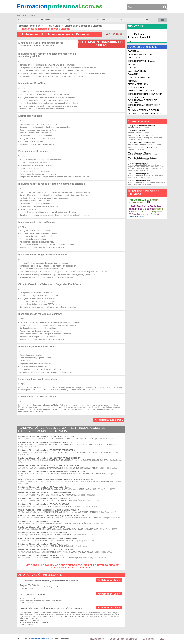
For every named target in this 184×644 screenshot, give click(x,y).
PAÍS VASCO (134, 64)
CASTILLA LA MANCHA (139, 78)
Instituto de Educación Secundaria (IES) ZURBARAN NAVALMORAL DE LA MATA (53, 472)
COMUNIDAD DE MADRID (141, 54)
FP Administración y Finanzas (140, 153)
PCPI (131, 41)
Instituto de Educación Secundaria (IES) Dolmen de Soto (43, 533)
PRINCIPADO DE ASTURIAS (142, 91)
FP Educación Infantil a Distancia (141, 136)
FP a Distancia (53, 26)
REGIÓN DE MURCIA (138, 84)
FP (130, 31)
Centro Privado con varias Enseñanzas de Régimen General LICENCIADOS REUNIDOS (56, 479)
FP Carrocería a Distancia (33, 595)
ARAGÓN (132, 81)
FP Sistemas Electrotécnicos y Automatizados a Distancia (50, 581)
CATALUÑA (133, 51)
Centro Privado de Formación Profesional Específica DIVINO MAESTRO (49, 510)
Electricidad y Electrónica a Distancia (83, 26)
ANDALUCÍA (134, 58)
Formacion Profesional (29, 26)
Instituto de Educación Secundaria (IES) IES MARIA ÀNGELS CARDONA (49, 458)
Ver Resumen (114, 34)
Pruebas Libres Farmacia (138, 163)
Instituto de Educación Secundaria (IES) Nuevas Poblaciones (45, 499)
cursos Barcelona (136, 216)
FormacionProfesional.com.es (40, 639)
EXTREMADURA (136, 97)
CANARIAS (133, 74)
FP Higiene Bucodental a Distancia (141, 126)
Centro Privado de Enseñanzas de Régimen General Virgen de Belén (48, 538)
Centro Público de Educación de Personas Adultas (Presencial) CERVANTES (51, 516)
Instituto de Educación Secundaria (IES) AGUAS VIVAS (42, 527)
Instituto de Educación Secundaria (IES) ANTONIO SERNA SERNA (47, 450)
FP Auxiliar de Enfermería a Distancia (142, 158)
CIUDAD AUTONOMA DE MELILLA (144, 114)
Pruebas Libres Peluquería (138, 174)
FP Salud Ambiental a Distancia (144, 214)
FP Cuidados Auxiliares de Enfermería (143, 148)
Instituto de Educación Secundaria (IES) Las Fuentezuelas (43, 544)
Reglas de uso (97, 639)
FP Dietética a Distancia (137, 131)
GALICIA (132, 68)
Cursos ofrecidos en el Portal (123, 639)
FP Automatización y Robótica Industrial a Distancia (145, 206)
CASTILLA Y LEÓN (137, 71)
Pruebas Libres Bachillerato (139, 181)
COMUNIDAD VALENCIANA (141, 61)
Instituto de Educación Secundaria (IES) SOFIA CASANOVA (44, 504)
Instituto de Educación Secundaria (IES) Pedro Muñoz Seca (44, 487)
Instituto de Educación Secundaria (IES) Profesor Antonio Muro (46, 493)
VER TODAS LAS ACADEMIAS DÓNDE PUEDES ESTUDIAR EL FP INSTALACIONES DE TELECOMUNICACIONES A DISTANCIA (72, 566)
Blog (162, 639)
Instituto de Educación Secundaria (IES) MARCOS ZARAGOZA (45, 442)
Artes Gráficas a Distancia (140, 200)
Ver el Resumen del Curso (109, 420)
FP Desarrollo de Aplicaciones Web (142, 143)
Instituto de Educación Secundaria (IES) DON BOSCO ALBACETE (46, 437)
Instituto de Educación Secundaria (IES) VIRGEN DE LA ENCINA (46, 550)
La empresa (148, 639)
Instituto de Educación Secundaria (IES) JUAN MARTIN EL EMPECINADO (50, 466)
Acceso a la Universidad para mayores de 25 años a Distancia (52, 608)
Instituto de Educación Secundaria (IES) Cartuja (39, 521)
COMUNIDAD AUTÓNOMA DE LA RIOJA (144, 106)
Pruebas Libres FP (139, 37)
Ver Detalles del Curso (109, 580)
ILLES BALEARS (136, 87)
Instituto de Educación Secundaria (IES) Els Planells (41, 556)
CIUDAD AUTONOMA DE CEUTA (144, 110)
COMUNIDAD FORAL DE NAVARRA (145, 94)
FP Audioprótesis (155, 212)
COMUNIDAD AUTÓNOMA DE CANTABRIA (142, 101)
